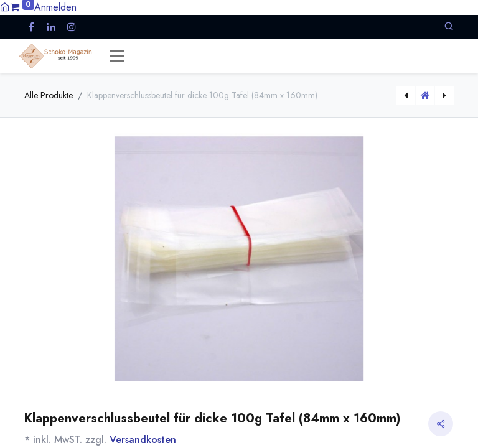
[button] (449, 26)
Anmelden (55, 7)
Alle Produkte (49, 95)
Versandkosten (143, 440)
